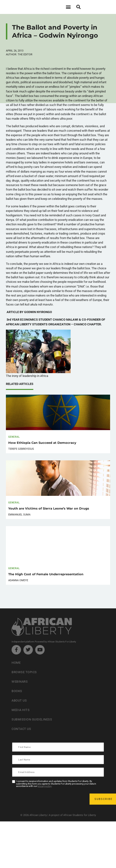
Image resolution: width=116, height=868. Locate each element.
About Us (19, 700)
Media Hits (21, 710)
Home (16, 663)
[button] (68, 7)
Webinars (20, 682)
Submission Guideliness (32, 719)
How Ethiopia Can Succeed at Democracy (42, 443)
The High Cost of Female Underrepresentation (46, 574)
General (14, 437)
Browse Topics (24, 672)
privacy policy (45, 786)
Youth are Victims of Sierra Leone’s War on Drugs (49, 508)
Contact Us (21, 729)
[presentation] (48, 799)
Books (17, 691)
